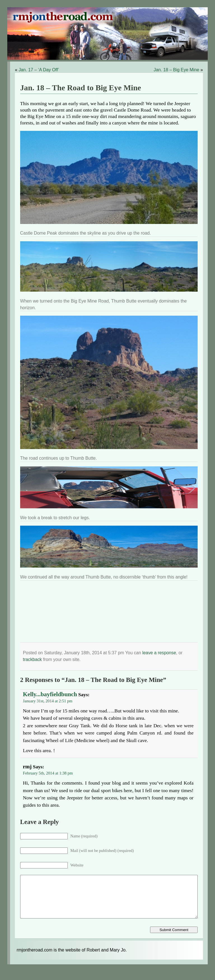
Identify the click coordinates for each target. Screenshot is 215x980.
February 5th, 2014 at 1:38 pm (48, 773)
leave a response (159, 653)
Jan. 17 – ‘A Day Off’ (39, 70)
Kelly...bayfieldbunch (50, 694)
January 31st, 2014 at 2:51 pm (48, 701)
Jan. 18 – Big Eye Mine (177, 70)
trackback (32, 659)
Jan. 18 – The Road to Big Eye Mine (81, 88)
